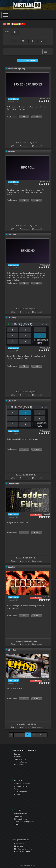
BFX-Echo (12, 235)
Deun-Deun (46, 99)
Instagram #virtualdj (23, 849)
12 (28, 735)
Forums (17, 794)
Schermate (18, 765)
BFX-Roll (12, 152)
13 (34, 735)
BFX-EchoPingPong (16, 69)
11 (22, 735)
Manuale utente (20, 787)
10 (16, 735)
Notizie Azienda (20, 814)
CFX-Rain (12, 401)
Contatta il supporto (22, 784)
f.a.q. (16, 789)
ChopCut (12, 650)
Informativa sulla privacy (24, 822)
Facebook (19, 844)
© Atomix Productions (28, 865)
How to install (38, 146)
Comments (25, 146)
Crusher (11, 567)
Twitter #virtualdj (22, 851)
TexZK (48, 514)
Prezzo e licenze (20, 762)
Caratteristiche (20, 759)
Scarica (17, 754)
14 (40, 735)
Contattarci (19, 816)
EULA (16, 824)
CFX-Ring (12, 318)
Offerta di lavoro (21, 819)
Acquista (18, 757)
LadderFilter (13, 484)
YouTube (19, 846)
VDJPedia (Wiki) (20, 792)
